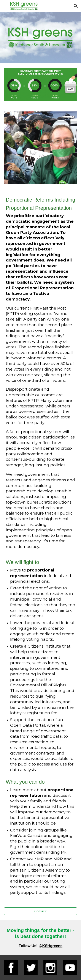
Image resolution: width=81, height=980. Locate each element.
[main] (41, 546)
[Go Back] (41, 911)
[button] (5, 6)
